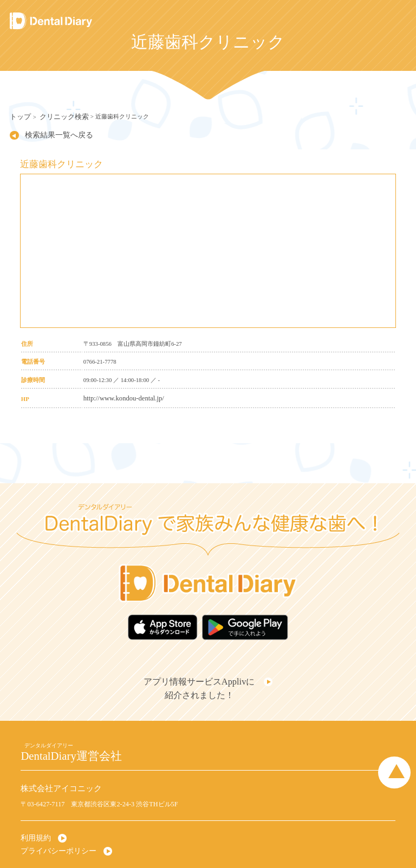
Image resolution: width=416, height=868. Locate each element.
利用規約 (34, 820)
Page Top (400, 752)
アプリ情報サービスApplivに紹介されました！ (201, 675)
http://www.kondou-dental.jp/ (118, 394)
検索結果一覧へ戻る (48, 133)
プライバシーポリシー (53, 831)
